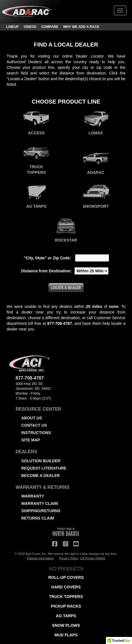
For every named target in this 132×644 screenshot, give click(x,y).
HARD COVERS (66, 587)
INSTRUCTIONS (36, 433)
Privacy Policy (69, 558)
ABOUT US (32, 418)
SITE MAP (31, 440)
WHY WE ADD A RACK (81, 27)
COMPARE (50, 27)
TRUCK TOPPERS (66, 597)
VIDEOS (30, 27)
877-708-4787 (30, 378)
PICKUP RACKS (66, 606)
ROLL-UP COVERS (66, 577)
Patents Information (40, 558)
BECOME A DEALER (41, 476)
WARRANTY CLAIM (40, 503)
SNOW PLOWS (66, 625)
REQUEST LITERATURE (44, 468)
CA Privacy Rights (93, 558)
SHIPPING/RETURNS (41, 511)
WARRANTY (33, 496)
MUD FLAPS (66, 635)
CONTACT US (34, 425)
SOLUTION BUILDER (41, 461)
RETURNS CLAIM (38, 518)
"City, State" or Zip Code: (47, 258)
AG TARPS (66, 616)
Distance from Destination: (46, 271)
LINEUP (12, 27)
